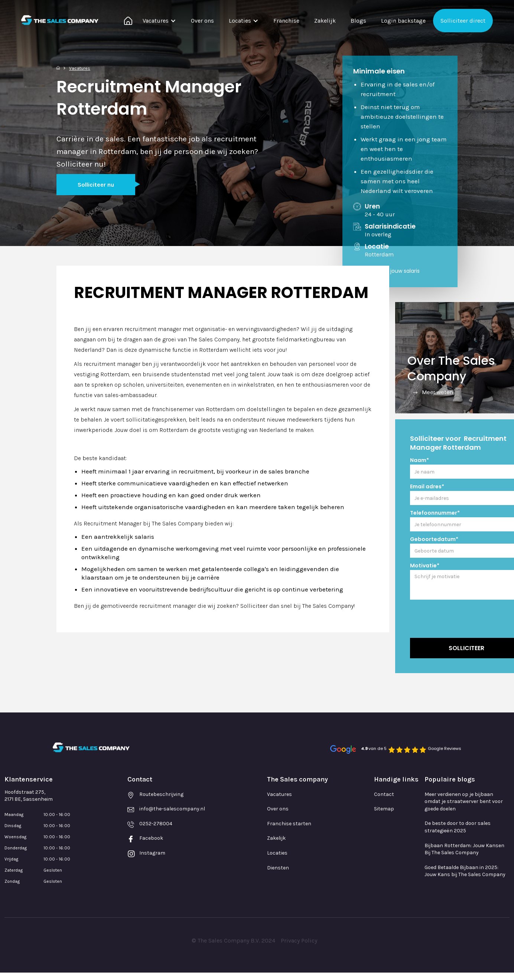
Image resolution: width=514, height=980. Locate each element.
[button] (159, 21)
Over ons (202, 21)
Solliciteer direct (463, 21)
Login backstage (403, 21)
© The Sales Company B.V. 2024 (233, 940)
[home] (60, 20)
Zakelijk (325, 21)
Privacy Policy (299, 940)
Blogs (358, 21)
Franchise (286, 21)
